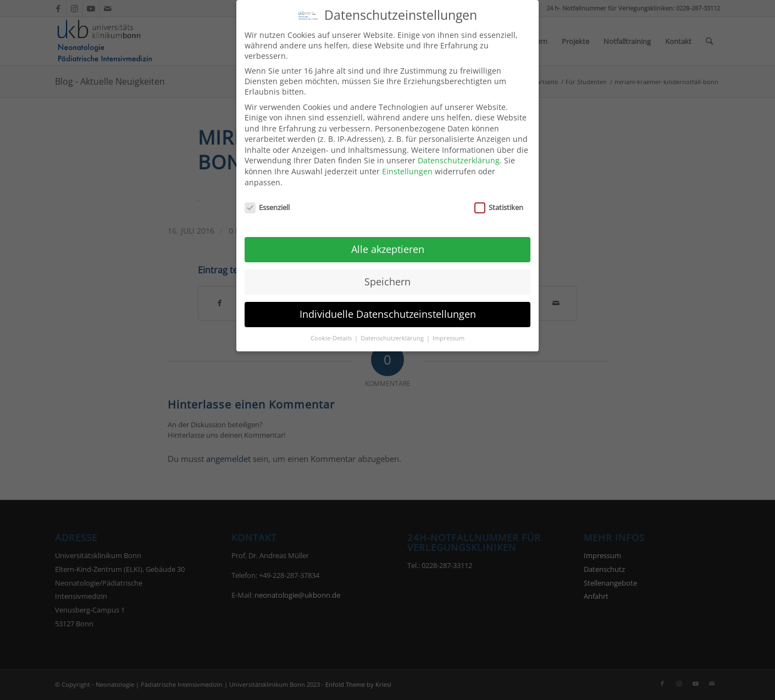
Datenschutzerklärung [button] (393, 337)
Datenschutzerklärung (459, 160)
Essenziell (267, 206)
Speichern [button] (387, 280)
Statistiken (499, 206)
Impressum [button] (449, 337)
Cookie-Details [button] (332, 337)
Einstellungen (407, 170)
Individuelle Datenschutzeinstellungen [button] (388, 313)
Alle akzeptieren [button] (388, 248)
